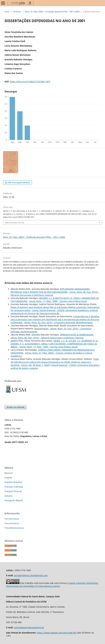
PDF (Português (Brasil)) (19, 182)
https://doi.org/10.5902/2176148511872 (30, 82)
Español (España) (13, 482)
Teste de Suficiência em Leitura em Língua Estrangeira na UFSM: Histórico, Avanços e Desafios (55, 362)
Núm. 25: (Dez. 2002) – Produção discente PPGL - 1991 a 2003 (52, 12)
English (8, 478)
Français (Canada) (14, 487)
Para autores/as (12, 523)
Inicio (7, 12)
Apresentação (42, 329)
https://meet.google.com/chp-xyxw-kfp (57, 633)
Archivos (17, 12)
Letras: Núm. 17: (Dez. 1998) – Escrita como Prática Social (58, 301)
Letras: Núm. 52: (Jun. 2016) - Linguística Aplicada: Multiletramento (58, 322)
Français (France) (13, 491)
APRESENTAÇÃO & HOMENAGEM (77, 335)
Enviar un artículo (16, 407)
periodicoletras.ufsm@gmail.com (31, 575)
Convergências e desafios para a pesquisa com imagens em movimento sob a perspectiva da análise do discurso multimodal (55, 319)
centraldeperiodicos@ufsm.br (29, 627)
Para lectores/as (12, 519)
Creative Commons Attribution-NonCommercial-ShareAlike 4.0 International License (52, 585)
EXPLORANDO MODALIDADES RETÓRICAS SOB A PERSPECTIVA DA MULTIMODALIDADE (50, 290)
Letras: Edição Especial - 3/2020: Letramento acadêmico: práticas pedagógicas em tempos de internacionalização (54, 312)
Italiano (8, 496)
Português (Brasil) (14, 500)
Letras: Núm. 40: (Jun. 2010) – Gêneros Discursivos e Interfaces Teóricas (47, 338)
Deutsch (9, 473)
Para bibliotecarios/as (14, 528)
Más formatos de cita (15, 223)
